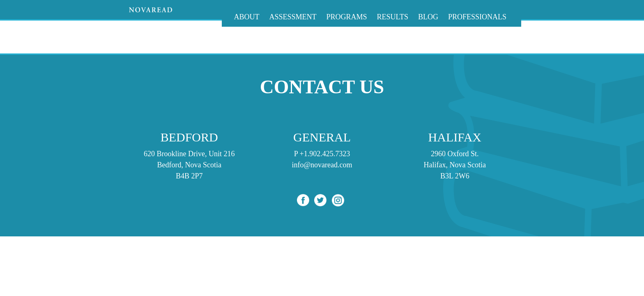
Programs (347, 17)
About (247, 17)
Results (393, 17)
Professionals (477, 17)
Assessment (293, 17)
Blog (428, 17)
